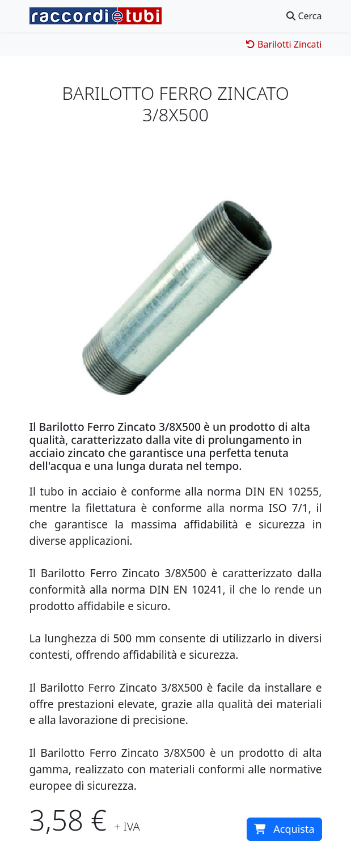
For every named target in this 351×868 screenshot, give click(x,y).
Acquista (284, 829)
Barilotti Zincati (284, 44)
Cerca (304, 16)
